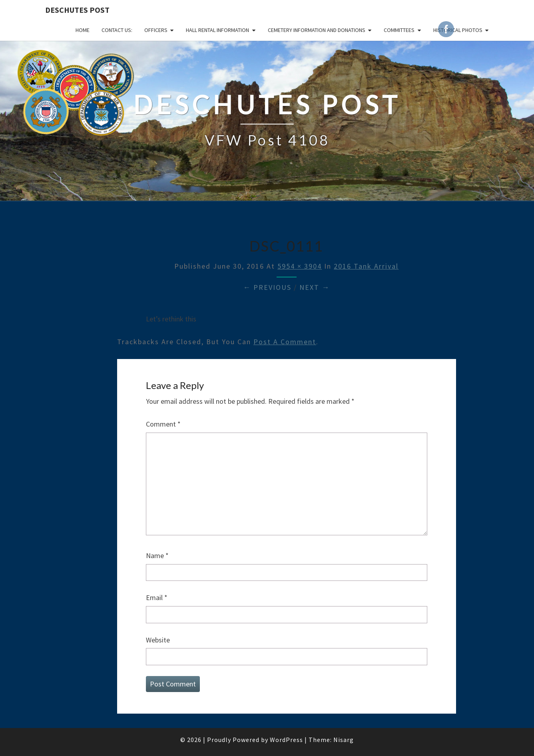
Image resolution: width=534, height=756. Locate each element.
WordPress (286, 740)
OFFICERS (156, 30)
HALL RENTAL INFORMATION (217, 30)
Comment (163, 424)
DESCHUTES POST (77, 10)
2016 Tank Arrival (366, 266)
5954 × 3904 (300, 266)
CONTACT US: (117, 30)
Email (157, 597)
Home (83, 30)
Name (157, 556)
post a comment (285, 342)
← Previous (267, 287)
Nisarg (344, 740)
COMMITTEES (399, 30)
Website (158, 640)
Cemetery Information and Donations (317, 30)
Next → (315, 287)
